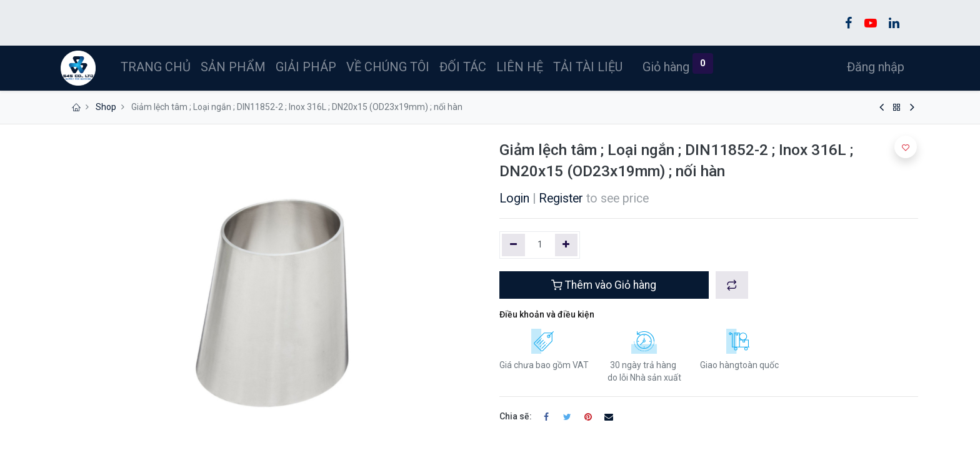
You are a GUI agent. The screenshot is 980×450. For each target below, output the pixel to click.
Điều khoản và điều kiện (547, 314)
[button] (732, 285)
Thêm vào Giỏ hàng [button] (604, 285)
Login (514, 198)
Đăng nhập (874, 67)
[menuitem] (157, 67)
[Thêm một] (567, 245)
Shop (106, 107)
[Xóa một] (513, 245)
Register (561, 198)
